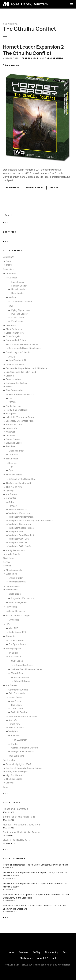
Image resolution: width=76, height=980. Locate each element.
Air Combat (17, 701)
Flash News (9, 558)
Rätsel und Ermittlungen (18, 616)
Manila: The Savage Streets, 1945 (21, 825)
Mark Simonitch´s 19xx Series (23, 717)
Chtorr (12, 502)
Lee (10, 398)
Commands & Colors (16, 340)
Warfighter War (16, 532)
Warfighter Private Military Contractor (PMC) (31, 521)
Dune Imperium (13, 379)
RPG (8, 624)
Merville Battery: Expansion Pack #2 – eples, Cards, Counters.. (34, 873)
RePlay (6, 562)
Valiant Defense (22, 681)
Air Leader (11, 274)
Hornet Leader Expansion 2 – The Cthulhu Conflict (35, 50)
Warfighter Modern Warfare (25, 748)
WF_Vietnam (21, 740)
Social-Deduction (17, 611)
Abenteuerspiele (14, 570)
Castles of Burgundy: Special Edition (24, 768)
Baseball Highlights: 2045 (18, 764)
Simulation (11, 636)
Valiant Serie (17, 673)
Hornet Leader (35, 188)
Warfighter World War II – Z (21, 535)
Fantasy (13, 506)
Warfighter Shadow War (20, 524)
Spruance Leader (14, 443)
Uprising (10, 491)
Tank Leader (12, 459)
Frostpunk (11, 414)
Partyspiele (11, 607)
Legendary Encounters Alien (20, 421)
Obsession (11, 436)
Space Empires (13, 439)
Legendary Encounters (22, 598)
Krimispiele (14, 620)
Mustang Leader (19, 314)
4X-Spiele (13, 653)
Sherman (13, 463)
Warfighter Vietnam (15, 551)
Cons (8, 261)
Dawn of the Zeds (15, 365)
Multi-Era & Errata (18, 510)
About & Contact (47, 958)
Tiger (11, 470)
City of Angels (13, 337)
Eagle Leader (18, 282)
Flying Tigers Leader (21, 310)
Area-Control (15, 657)
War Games (11, 494)
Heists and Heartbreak (15, 809)
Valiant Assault (22, 678)
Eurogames (11, 574)
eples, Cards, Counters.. (30, 4)
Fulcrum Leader (19, 286)
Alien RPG (11, 326)
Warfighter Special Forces (21, 528)
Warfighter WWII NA (18, 543)
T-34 (11, 467)
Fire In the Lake (14, 406)
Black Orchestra (14, 329)
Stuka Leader (18, 318)
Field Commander (14, 390)
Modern (12, 297)
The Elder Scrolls (14, 475)
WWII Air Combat (20, 712)
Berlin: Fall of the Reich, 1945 (19, 817)
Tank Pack (14, 455)
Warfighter (11, 498)
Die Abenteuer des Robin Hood (21, 372)
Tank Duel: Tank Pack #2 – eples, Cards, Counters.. (28, 906)
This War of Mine (14, 487)
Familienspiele (13, 586)
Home (11, 952)
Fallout (9, 387)
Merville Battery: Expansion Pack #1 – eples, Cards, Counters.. (33, 884)
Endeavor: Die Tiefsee (17, 383)
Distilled (10, 376)
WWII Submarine (16, 756)
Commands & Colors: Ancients (23, 345)
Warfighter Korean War (19, 513)
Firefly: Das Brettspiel (17, 410)
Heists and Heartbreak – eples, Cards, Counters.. (27, 865)
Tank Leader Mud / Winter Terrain (21, 832)
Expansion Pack (16, 451)
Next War (10, 432)
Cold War (13, 278)
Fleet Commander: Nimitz (21, 395)
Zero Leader (17, 321)
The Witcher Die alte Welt (18, 483)
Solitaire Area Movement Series (27, 669)
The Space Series (17, 644)
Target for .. (14, 724)
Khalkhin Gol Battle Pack (16, 840)
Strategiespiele (13, 649)
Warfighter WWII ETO (19, 539)
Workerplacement (17, 582)
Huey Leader (18, 293)
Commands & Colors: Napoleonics (25, 348)
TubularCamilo (54, 58)
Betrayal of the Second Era (22, 479)
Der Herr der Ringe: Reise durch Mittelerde (26, 368)
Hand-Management (18, 603)
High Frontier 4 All (17, 360)
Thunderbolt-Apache (22, 302)
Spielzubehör (9, 760)
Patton (12, 402)
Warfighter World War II (22, 752)
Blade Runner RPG (15, 333)
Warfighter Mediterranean (21, 517)
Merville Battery (14, 425)
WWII (11, 306)
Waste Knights (13, 554)
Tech (5, 787)
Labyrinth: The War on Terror (20, 417)
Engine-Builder (16, 578)
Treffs (9, 265)
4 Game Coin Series (24, 665)
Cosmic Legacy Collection (18, 352)
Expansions (13, 188)
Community (9, 257)
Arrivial (12, 357)
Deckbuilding (15, 594)
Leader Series (15, 697)
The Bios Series (16, 641)
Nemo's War (12, 428)
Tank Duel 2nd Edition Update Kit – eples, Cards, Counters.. (32, 895)
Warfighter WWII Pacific (20, 546)
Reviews (54, 188)
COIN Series (17, 661)
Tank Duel (11, 447)
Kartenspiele (12, 590)
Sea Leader (17, 705)
